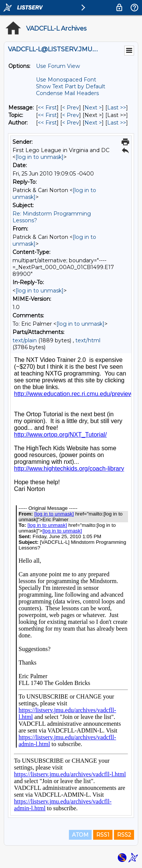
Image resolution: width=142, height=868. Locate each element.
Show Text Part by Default (71, 86)
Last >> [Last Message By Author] (117, 123)
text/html (88, 340)
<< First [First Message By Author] (47, 123)
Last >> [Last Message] (117, 108)
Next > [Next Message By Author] (93, 123)
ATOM (80, 835)
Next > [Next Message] (93, 108)
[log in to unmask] (40, 157)
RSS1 (103, 835)
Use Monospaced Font (66, 80)
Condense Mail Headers (67, 93)
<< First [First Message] (47, 108)
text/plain (25, 340)
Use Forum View (58, 66)
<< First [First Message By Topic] (47, 115)
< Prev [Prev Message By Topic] (71, 115)
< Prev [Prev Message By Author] (71, 123)
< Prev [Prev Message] (71, 108)
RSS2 (124, 835)
